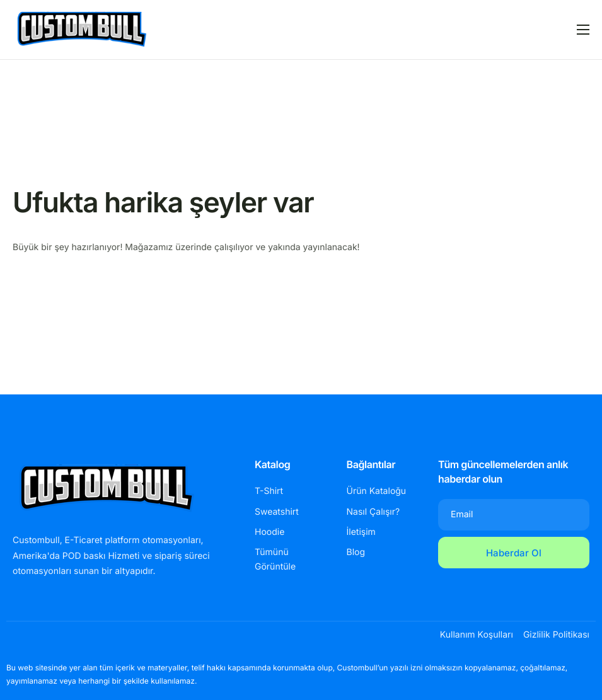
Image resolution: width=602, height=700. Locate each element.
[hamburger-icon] (583, 30)
